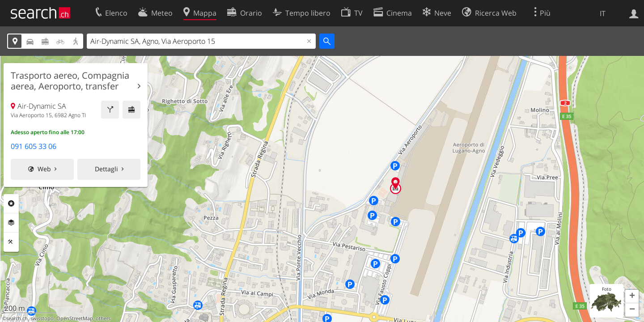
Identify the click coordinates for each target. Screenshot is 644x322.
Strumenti (11, 242)
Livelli (11, 223)
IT (603, 13)
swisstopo (42, 318)
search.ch (17, 318)
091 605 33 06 (34, 146)
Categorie (11, 203)
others (103, 318)
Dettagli (106, 169)
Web (44, 169)
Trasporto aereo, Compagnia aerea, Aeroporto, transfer (70, 81)
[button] (632, 297)
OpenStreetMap (75, 318)
